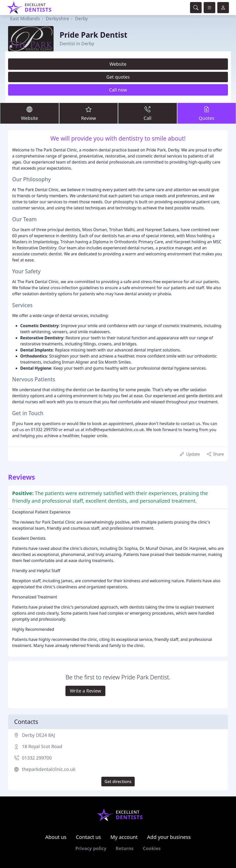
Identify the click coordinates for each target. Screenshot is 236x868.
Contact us (88, 837)
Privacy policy (91, 848)
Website (118, 64)
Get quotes (118, 77)
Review (89, 113)
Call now (118, 90)
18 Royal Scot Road (42, 746)
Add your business (169, 837)
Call (148, 113)
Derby (81, 18)
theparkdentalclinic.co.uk (49, 769)
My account (124, 837)
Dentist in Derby (77, 43)
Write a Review (85, 691)
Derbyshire (57, 18)
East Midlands (25, 18)
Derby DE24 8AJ (39, 735)
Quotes (207, 113)
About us (56, 837)
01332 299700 (37, 758)
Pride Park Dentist (93, 35)
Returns (125, 848)
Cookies (152, 848)
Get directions (118, 782)
